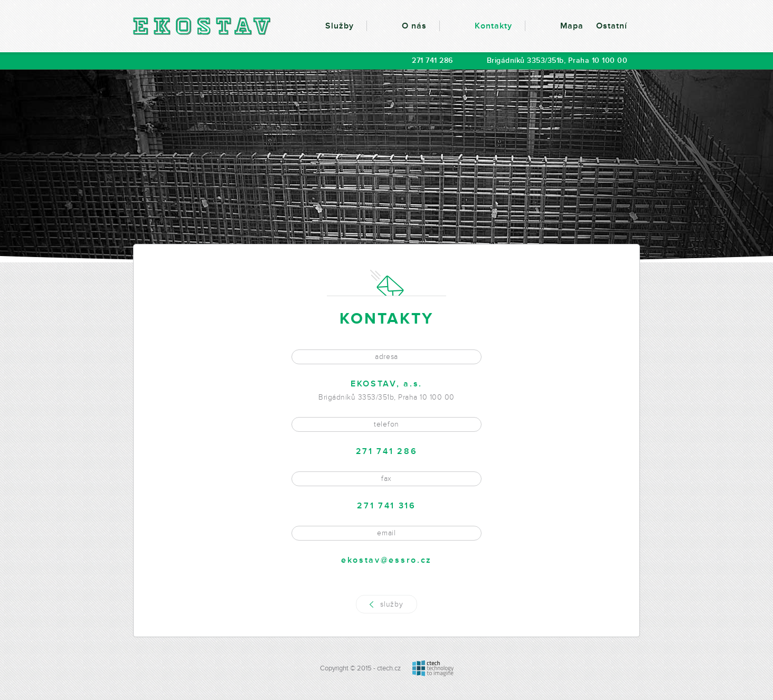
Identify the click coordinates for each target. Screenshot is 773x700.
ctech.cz (389, 668)
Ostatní (612, 26)
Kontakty (493, 26)
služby (392, 604)
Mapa (572, 26)
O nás (414, 26)
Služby (340, 26)
